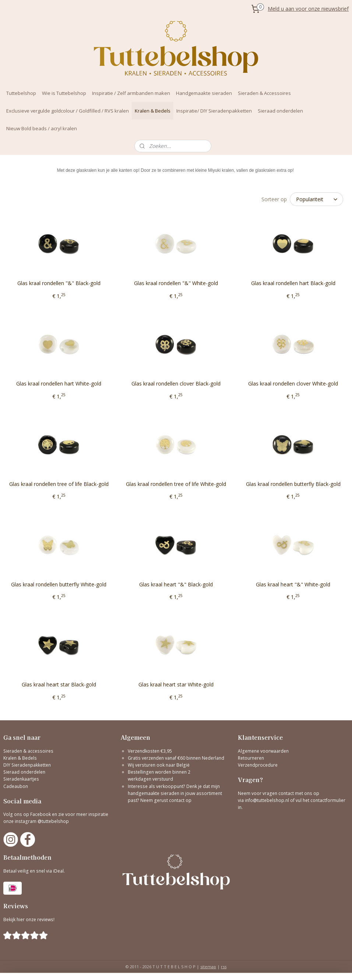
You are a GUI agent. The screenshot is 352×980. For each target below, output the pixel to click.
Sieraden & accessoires (28, 751)
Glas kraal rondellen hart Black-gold (293, 283)
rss (224, 967)
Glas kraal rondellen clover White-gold (293, 384)
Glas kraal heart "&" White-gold (293, 584)
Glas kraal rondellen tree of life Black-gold (59, 484)
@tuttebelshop (54, 821)
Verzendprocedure (258, 765)
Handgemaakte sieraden (204, 93)
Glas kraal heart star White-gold (176, 684)
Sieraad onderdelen (280, 111)
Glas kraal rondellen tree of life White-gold (176, 484)
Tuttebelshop (21, 93)
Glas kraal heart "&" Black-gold (176, 584)
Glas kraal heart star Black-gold (59, 684)
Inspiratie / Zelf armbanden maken (131, 93)
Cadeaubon (16, 786)
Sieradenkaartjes (21, 779)
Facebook (41, 814)
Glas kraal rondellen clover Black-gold (176, 384)
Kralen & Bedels (153, 111)
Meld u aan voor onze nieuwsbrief (308, 9)
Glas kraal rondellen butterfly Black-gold (293, 484)
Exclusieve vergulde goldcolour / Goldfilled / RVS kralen (68, 111)
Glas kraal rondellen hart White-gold (59, 384)
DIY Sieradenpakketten (27, 765)
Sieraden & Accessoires (264, 93)
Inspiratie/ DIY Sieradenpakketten (214, 111)
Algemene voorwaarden (263, 751)
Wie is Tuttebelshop (64, 93)
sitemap (208, 967)
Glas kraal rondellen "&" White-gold (176, 283)
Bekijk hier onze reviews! (29, 919)
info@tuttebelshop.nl (267, 800)
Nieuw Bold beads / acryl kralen (42, 128)
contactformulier (328, 800)
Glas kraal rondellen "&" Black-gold (59, 283)
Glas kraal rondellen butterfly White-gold (59, 584)
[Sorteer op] (316, 199)
